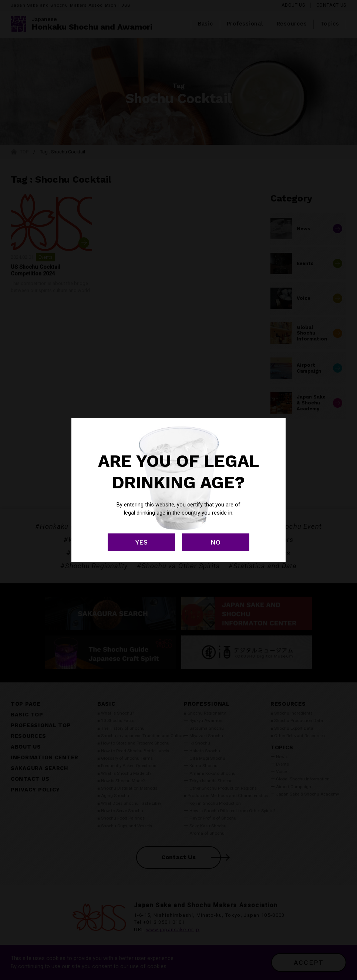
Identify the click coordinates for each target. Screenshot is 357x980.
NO (215, 542)
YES (142, 542)
